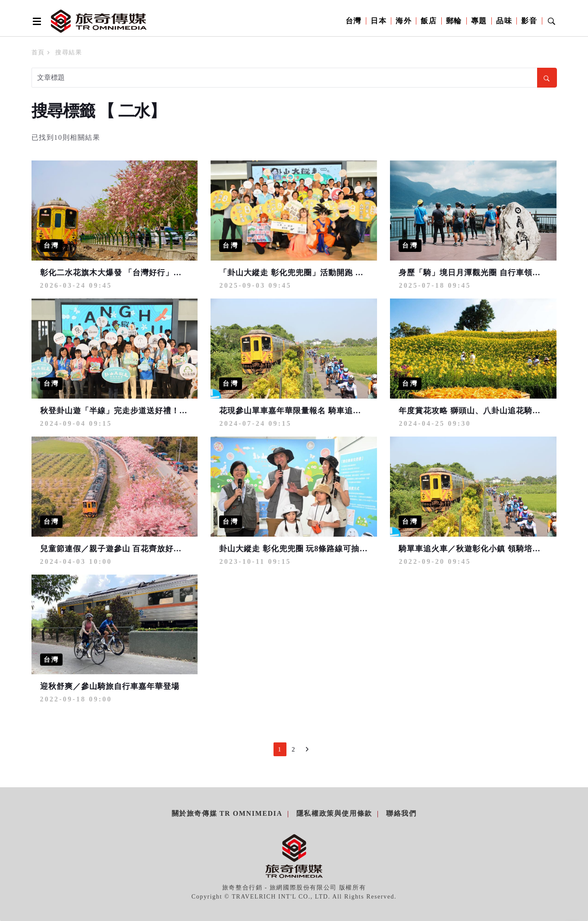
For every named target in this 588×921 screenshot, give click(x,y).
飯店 (429, 21)
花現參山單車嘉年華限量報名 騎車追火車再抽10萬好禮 (319, 411)
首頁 (38, 52)
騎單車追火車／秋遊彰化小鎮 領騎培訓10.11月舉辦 (491, 549)
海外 (404, 21)
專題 (479, 21)
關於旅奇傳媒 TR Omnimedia (227, 813)
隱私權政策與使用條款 (334, 813)
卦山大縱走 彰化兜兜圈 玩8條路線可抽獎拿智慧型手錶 (318, 549)
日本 (379, 21)
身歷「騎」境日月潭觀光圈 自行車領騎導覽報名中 (490, 273)
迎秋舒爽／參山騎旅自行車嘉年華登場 (110, 686)
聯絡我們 (401, 813)
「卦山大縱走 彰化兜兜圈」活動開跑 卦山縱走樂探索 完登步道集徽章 (346, 273)
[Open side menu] (35, 21)
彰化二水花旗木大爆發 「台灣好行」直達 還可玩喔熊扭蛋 (145, 273)
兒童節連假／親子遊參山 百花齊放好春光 (115, 549)
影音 (529, 21)
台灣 (354, 21)
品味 (504, 21)
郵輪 (454, 21)
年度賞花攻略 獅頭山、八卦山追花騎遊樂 (474, 411)
